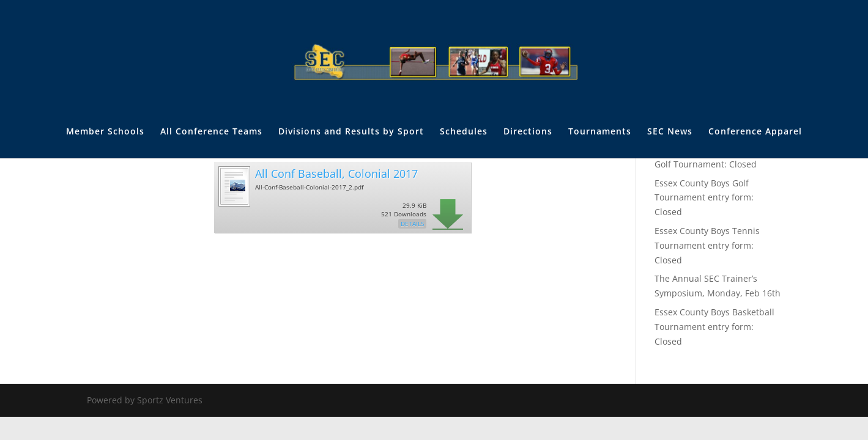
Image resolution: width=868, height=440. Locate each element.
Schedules (464, 132)
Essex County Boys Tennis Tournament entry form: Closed (707, 245)
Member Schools (105, 132)
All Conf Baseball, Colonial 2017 (336, 174)
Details (412, 224)
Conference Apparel (755, 132)
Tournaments (600, 132)
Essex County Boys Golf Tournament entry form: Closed (704, 198)
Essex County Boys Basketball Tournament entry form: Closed (714, 327)
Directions (528, 132)
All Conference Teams (211, 132)
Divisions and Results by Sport (351, 132)
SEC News (670, 132)
